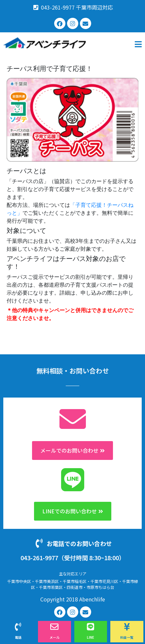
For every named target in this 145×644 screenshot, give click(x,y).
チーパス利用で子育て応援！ (50, 69)
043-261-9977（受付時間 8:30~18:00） (73, 558)
